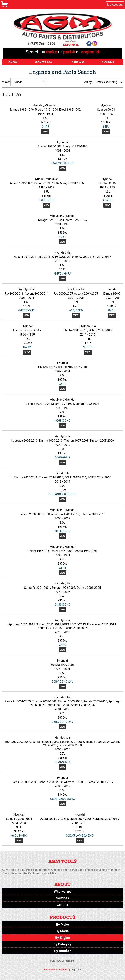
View (45, 132)
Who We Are (43, 62)
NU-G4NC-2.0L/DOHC (62, 494)
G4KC (62, 645)
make (52, 52)
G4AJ (45, 127)
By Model (62, 931)
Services (78, 62)
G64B (63, 568)
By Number (62, 951)
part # (69, 52)
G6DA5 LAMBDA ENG (80, 836)
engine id (90, 52)
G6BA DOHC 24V (62, 722)
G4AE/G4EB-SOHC (62, 163)
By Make (62, 924)
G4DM (27, 347)
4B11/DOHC (63, 531)
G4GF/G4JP (62, 457)
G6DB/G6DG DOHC (62, 799)
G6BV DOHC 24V (62, 682)
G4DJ (106, 127)
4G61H (107, 200)
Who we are (62, 892)
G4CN (112, 310)
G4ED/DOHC (26, 310)
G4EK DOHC (46, 200)
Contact (108, 62)
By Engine (62, 938)
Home (13, 62)
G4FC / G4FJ (62, 274)
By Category (63, 944)
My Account (115, 5)
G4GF (62, 384)
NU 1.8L (88, 347)
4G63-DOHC (62, 421)
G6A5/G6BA (62, 762)
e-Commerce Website (56, 969)
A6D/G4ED (76, 310)
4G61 (62, 237)
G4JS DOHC (62, 605)
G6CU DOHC (19, 836)
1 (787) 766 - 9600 (41, 44)
